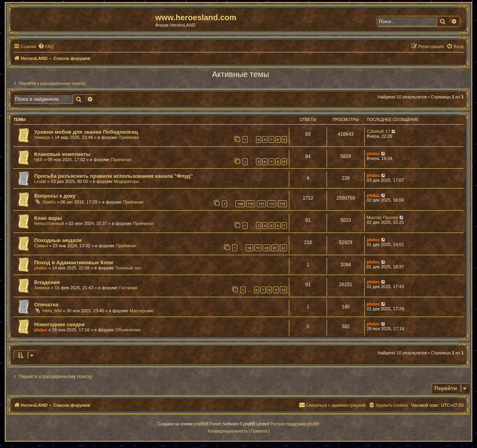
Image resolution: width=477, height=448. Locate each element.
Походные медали (58, 240)
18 (249, 248)
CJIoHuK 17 (378, 131)
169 (240, 204)
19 (258, 248)
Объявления (128, 330)
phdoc (373, 154)
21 (275, 248)
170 (251, 204)
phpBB (200, 424)
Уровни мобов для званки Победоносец (86, 132)
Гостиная (128, 288)
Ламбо (49, 202)
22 (283, 248)
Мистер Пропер (382, 217)
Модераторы (126, 181)
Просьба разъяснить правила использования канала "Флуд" (113, 176)
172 (272, 204)
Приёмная (129, 137)
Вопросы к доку (55, 196)
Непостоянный (49, 223)
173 (282, 204)
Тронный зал (128, 268)
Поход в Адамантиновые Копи (74, 262)
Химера (42, 137)
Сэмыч (41, 246)
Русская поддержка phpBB (295, 424)
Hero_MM (52, 311)
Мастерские (142, 311)
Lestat (40, 181)
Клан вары (48, 218)
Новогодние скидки (59, 324)
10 (283, 290)
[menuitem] (46, 46)
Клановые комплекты (62, 154)
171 (261, 204)
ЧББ (38, 160)
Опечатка (46, 305)
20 (266, 248)
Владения (47, 282)
